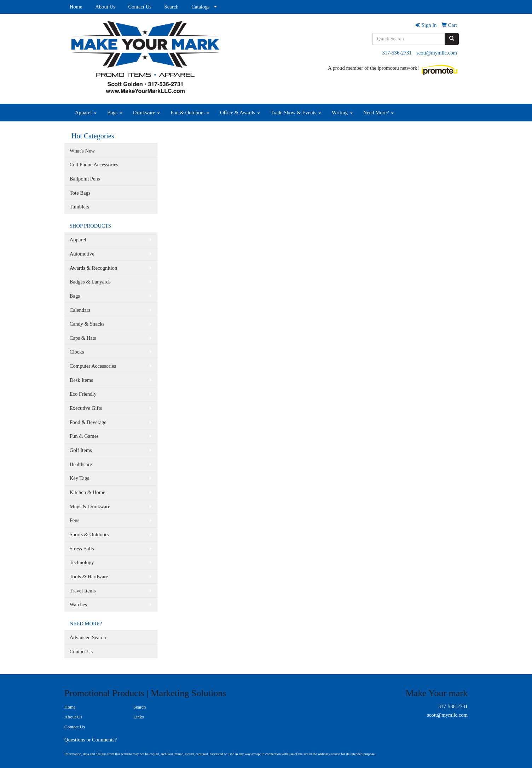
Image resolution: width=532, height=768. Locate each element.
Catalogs (200, 7)
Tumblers (80, 207)
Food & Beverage (88, 422)
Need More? (379, 113)
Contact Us (140, 7)
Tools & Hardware (89, 577)
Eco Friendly (83, 394)
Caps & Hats (83, 338)
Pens (75, 520)
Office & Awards (240, 113)
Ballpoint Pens (85, 179)
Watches (78, 604)
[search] (452, 39)
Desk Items (81, 380)
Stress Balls (82, 549)
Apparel (86, 113)
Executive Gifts (86, 408)
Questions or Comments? (91, 740)
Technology (82, 562)
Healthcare (81, 464)
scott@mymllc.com (437, 53)
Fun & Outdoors (190, 113)
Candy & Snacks (87, 324)
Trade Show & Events (296, 113)
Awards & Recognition (94, 268)
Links (139, 717)
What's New (82, 151)
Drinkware (146, 113)
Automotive (82, 254)
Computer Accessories (93, 366)
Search (172, 7)
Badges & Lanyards (90, 282)
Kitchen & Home (88, 492)
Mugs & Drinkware (90, 506)
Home (76, 7)
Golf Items (81, 450)
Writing (342, 113)
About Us (105, 7)
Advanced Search (88, 637)
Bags (115, 113)
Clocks (77, 352)
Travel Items (83, 591)
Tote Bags (80, 193)
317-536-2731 (397, 53)
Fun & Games (84, 436)
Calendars (80, 310)
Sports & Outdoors (89, 534)
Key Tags (79, 478)
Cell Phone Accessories (94, 165)
